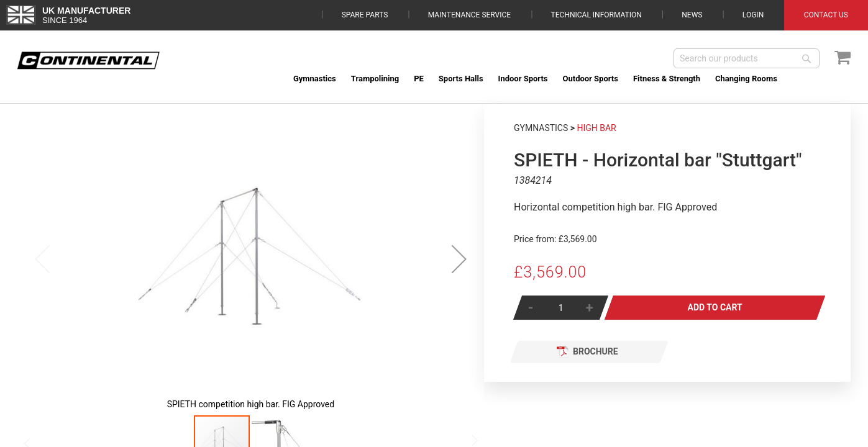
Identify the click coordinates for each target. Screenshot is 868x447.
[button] (459, 259)
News (692, 15)
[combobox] (747, 58)
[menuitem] (315, 79)
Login (753, 15)
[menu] (568, 79)
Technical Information (596, 15)
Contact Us (826, 15)
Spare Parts (365, 15)
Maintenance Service (469, 15)
